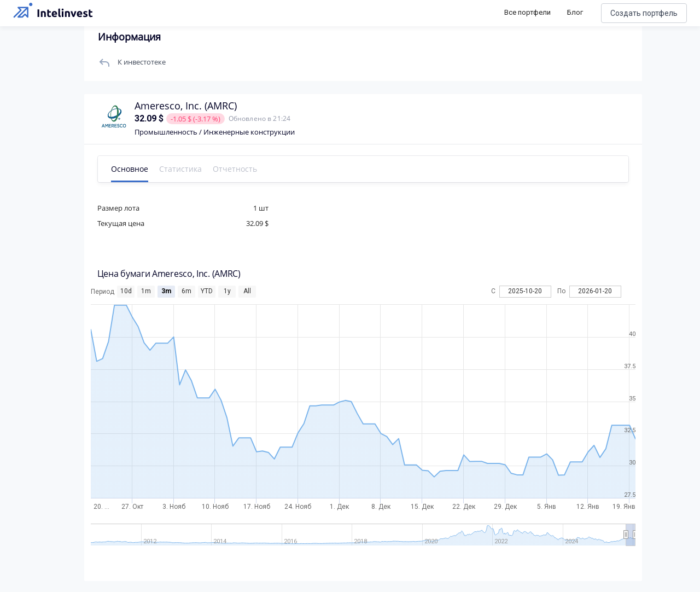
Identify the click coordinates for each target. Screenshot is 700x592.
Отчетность (238, 169)
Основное (133, 169)
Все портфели (527, 12)
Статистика (184, 169)
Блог (575, 12)
